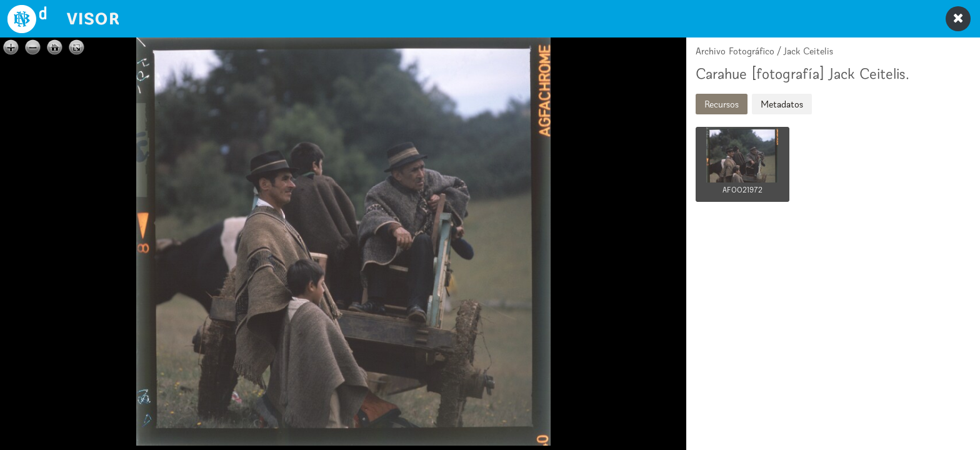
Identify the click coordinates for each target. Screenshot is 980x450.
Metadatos (782, 104)
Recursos (722, 104)
